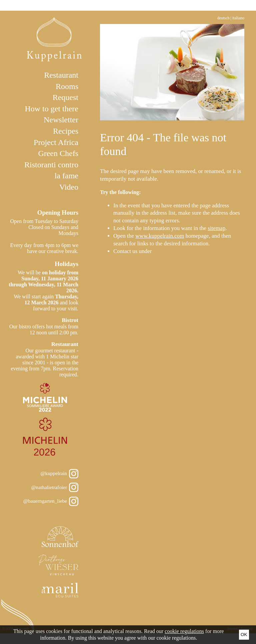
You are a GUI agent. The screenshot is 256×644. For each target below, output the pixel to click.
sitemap (216, 228)
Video (69, 187)
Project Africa (56, 142)
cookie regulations (184, 631)
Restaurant (61, 75)
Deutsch (223, 18)
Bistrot (70, 320)
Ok (244, 634)
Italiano (238, 18)
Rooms (67, 86)
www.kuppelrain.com (160, 236)
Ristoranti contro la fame (51, 170)
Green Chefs (58, 153)
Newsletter (61, 120)
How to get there (51, 109)
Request (65, 97)
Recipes (66, 131)
